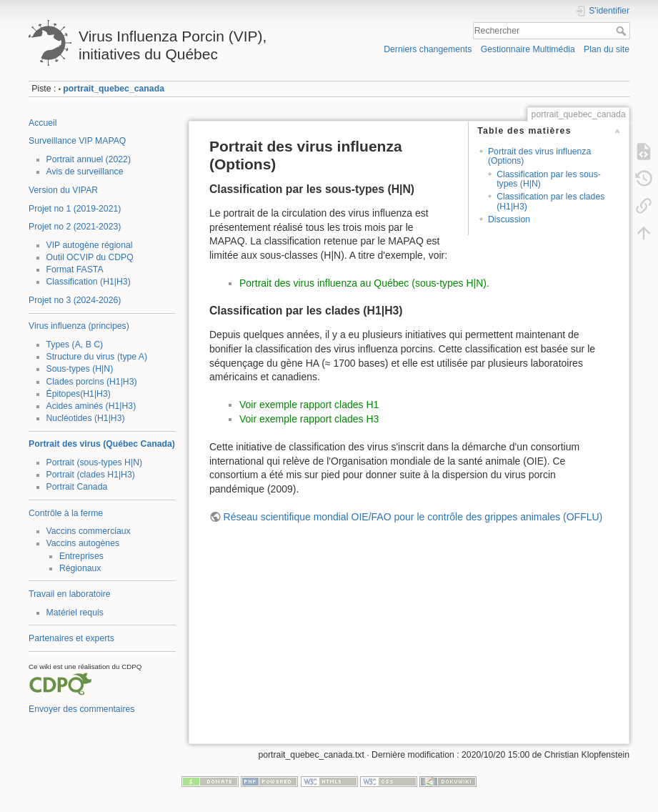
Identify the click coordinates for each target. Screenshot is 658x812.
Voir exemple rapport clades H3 (309, 419)
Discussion (509, 219)
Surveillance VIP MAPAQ (77, 141)
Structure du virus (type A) (97, 357)
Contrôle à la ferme (66, 513)
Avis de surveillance (85, 172)
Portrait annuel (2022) (89, 159)
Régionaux (80, 568)
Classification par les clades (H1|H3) (550, 201)
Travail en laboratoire (70, 594)
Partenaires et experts (71, 638)
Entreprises (81, 556)
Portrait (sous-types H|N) (95, 462)
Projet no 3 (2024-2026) (75, 300)
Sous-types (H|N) (80, 369)
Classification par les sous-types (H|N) (549, 179)
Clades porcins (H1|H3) (92, 382)
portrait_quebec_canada (114, 89)
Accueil (43, 123)
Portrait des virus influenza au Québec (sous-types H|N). (364, 283)
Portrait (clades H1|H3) (91, 475)
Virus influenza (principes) (79, 326)
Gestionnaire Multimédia (528, 49)
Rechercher (623, 31)
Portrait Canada (77, 487)
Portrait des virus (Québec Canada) (102, 444)
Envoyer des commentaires (81, 709)
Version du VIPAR (63, 190)
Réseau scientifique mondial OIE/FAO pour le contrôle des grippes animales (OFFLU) (413, 517)
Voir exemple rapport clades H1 (309, 405)
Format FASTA (75, 269)
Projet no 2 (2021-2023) (75, 227)
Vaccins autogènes (83, 543)
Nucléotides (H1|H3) (86, 418)
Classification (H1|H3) (89, 282)
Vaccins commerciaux (89, 531)
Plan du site (607, 49)
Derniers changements (428, 49)
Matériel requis (75, 613)
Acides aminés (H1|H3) (91, 406)
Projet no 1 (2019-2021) (75, 209)
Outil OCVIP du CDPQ (90, 257)
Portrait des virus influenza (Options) (539, 156)
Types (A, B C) (75, 345)
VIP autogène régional (90, 245)
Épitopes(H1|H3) (79, 394)
